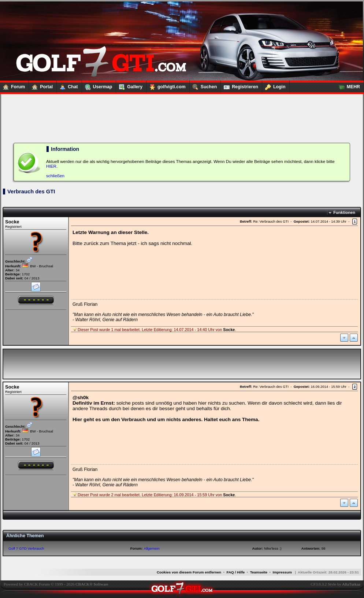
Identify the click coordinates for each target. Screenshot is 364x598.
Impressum (282, 572)
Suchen (203, 85)
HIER (51, 166)
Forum (12, 85)
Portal (41, 85)
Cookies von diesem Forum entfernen (189, 572)
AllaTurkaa (351, 584)
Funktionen (344, 212)
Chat (67, 85)
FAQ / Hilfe (236, 572)
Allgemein (151, 548)
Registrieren (239, 85)
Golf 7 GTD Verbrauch (26, 548)
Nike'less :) (273, 548)
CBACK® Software (92, 584)
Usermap (97, 85)
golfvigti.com (166, 85)
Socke (12, 222)
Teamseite (259, 572)
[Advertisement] (182, 110)
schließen (55, 176)
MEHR (348, 85)
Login (274, 85)
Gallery (129, 85)
